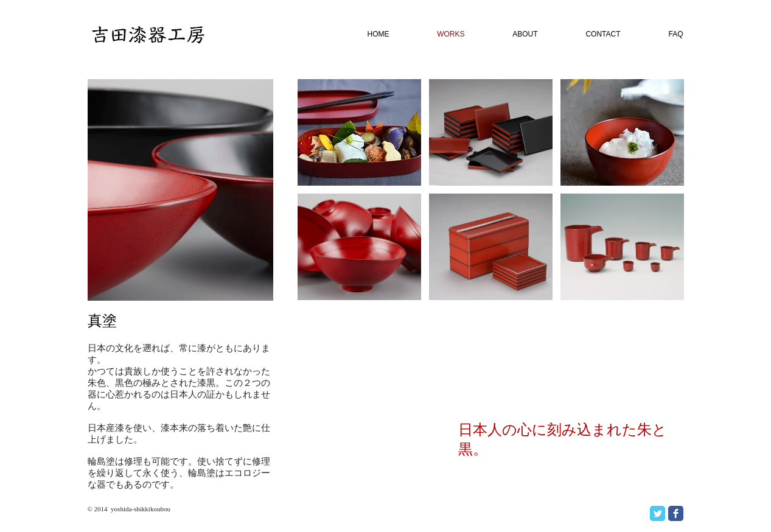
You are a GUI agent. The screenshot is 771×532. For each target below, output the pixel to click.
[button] (359, 132)
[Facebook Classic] (676, 513)
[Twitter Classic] (658, 513)
